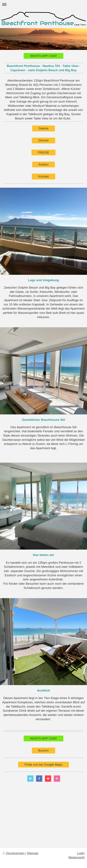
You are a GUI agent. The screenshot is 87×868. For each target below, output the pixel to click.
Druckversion (14, 853)
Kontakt (43, 176)
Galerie (43, 128)
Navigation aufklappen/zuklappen (43, 4)
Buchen (43, 750)
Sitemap (33, 853)
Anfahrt (43, 164)
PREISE (44, 152)
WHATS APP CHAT (43, 56)
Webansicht (76, 857)
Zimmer (43, 140)
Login (81, 853)
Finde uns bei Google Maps (43, 765)
